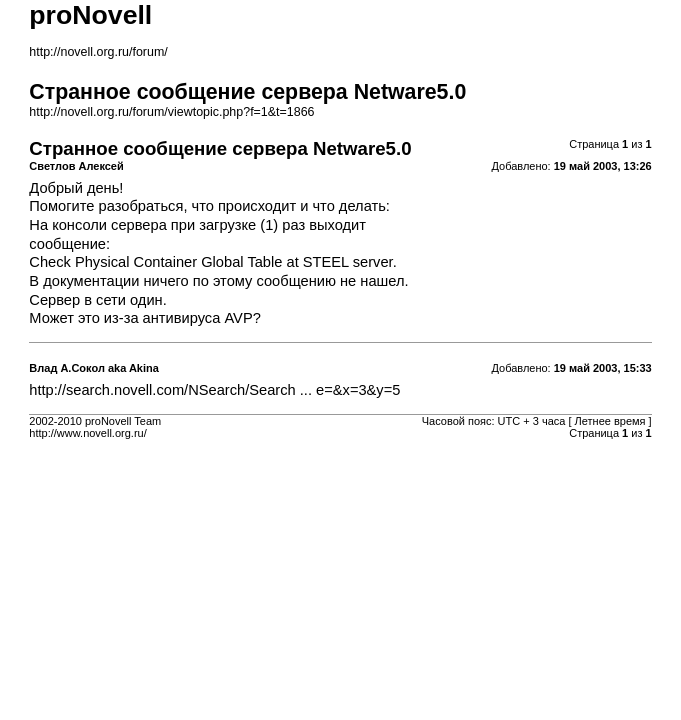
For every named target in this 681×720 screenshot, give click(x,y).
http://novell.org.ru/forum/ (98, 52)
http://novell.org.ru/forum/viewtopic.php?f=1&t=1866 (171, 112)
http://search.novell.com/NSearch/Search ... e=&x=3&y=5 (214, 390)
